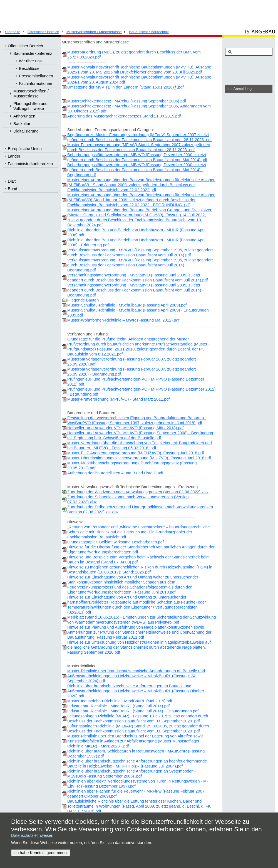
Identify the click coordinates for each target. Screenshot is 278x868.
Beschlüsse (29, 68)
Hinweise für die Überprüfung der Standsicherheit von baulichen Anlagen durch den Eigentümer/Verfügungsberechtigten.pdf (141, 550)
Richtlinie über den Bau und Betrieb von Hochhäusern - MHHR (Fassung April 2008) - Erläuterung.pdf (136, 242)
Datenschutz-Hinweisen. (33, 835)
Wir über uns (30, 61)
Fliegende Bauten (83, 300)
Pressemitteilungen (36, 76)
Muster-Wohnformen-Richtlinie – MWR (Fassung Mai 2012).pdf (123, 320)
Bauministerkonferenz (33, 53)
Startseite (13, 32)
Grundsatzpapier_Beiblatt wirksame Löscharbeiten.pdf (116, 542)
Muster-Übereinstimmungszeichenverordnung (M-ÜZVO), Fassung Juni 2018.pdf (139, 458)
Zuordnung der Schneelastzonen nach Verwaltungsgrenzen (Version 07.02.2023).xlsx (128, 499)
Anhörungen (24, 116)
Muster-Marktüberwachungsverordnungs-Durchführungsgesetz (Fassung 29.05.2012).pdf (132, 465)
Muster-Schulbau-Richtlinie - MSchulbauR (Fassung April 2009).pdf (127, 305)
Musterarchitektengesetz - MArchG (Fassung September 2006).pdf (127, 101)
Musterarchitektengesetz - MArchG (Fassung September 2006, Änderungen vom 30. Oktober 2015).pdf (139, 109)
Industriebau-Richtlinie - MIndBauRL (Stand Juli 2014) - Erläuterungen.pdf (133, 711)
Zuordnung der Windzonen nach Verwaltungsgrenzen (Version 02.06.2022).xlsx (138, 492)
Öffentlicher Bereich (43, 32)
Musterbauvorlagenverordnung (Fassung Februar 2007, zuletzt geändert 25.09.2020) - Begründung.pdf (131, 372)
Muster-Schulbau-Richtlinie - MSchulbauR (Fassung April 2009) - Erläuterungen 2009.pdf (138, 313)
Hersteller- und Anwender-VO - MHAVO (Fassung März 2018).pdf (126, 428)
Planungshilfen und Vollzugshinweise (30, 106)
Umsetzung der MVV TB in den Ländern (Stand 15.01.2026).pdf (125, 87)
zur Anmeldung (240, 89)
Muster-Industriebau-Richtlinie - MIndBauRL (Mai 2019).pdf (120, 701)
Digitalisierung (26, 131)
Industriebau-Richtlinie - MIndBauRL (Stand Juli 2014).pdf (119, 706)
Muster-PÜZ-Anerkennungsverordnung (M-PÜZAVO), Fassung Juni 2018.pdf (136, 453)
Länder (14, 156)
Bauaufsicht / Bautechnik (149, 32)
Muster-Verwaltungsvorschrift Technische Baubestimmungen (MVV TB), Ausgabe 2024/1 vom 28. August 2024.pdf (139, 80)
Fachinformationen (36, 84)
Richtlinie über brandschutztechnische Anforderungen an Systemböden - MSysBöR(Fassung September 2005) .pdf (132, 774)
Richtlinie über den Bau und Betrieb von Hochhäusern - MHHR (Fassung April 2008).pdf (136, 232)
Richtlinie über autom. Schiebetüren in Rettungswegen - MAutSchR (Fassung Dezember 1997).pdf (136, 754)
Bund (13, 189)
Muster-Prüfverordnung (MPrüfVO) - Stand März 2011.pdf (118, 399)
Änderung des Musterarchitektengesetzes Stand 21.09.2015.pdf (124, 116)
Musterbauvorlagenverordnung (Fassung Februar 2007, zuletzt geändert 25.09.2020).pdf (131, 362)
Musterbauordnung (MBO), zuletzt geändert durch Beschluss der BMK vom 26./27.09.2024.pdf (134, 55)
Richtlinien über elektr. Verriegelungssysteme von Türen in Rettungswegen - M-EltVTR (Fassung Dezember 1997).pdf (138, 784)
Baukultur (22, 124)
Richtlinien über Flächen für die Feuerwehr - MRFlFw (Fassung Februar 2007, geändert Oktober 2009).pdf (136, 794)
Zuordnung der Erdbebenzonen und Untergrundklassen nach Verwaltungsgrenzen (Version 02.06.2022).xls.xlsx (140, 509)
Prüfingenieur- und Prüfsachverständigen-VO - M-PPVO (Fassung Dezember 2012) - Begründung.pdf (142, 392)
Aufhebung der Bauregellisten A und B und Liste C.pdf (115, 473)
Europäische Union (25, 149)
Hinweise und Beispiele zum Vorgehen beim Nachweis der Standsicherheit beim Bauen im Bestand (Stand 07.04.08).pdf (138, 560)
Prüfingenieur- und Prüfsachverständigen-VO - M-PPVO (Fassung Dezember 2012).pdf (136, 382)
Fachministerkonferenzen (30, 164)
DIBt (12, 181)
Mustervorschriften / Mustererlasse (94, 32)
